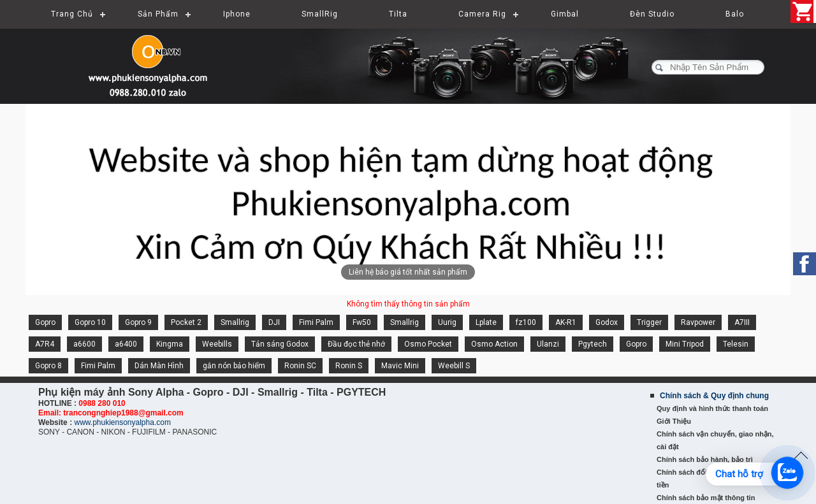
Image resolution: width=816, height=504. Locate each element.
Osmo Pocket (428, 344)
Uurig (447, 322)
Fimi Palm (316, 322)
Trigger (649, 322)
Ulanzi (548, 344)
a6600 (84, 344)
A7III (742, 322)
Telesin (736, 344)
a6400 (126, 344)
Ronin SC (300, 366)
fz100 (526, 322)
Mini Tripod (685, 344)
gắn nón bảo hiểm (234, 366)
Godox (607, 322)
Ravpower (698, 322)
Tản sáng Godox (280, 344)
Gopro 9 (138, 322)
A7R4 (45, 344)
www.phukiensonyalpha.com (122, 422)
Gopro (45, 322)
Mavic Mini (400, 366)
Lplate (486, 322)
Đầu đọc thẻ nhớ (356, 344)
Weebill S (454, 366)
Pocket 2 (186, 322)
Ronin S (349, 366)
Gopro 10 (90, 322)
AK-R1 (566, 322)
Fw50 (362, 322)
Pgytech (593, 344)
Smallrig (235, 322)
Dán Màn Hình (159, 366)
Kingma (170, 344)
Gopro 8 (48, 366)
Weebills (217, 344)
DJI (274, 322)
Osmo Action (494, 344)
